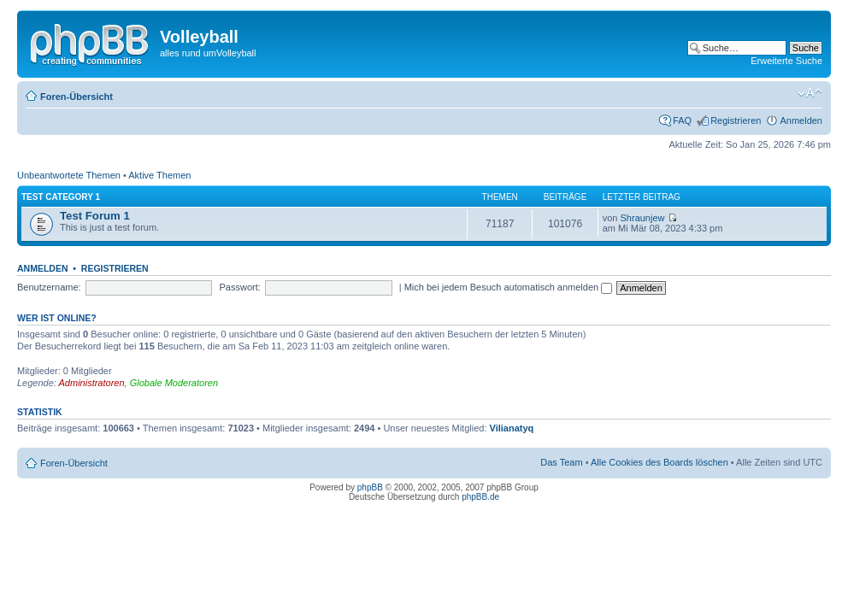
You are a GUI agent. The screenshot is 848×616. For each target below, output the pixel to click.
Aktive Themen (159, 175)
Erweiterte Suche (786, 61)
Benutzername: (49, 287)
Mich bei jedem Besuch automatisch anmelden (509, 287)
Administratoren (92, 383)
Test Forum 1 (95, 216)
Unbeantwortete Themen (69, 175)
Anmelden (801, 120)
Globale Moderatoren (174, 383)
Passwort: (240, 287)
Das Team (561, 462)
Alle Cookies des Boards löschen (660, 462)
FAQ (682, 120)
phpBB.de (480, 497)
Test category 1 (61, 197)
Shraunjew (643, 218)
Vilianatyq (512, 428)
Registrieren (736, 120)
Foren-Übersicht (77, 97)
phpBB (370, 487)
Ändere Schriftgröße (810, 93)
